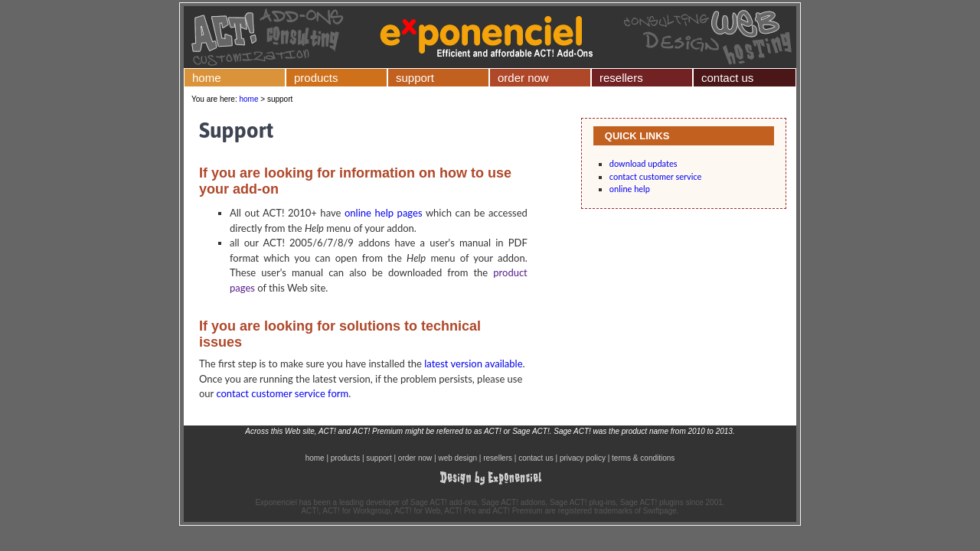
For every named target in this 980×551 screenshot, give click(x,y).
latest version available (473, 364)
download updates (644, 163)
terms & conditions (643, 458)
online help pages (384, 213)
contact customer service (655, 176)
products (316, 78)
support (415, 78)
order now (523, 78)
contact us (727, 78)
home (207, 78)
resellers (621, 78)
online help (630, 189)
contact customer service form (282, 393)
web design (457, 458)
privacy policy (583, 458)
